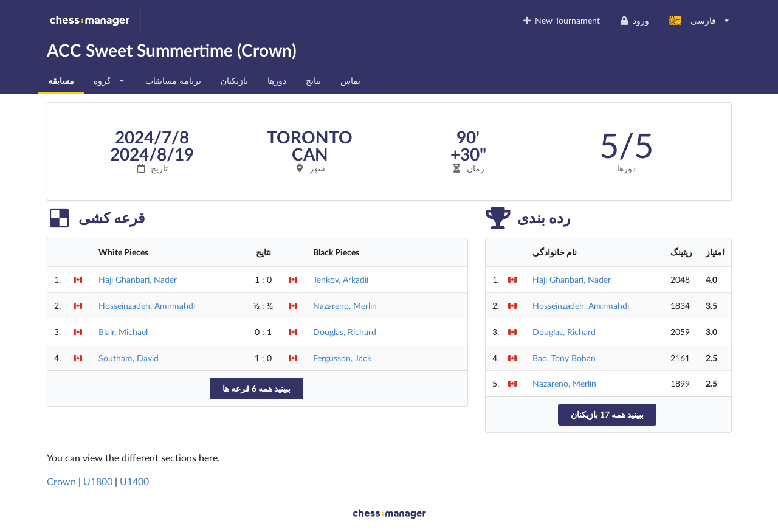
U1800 (98, 481)
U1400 (134, 481)
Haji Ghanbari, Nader (138, 279)
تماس (350, 81)
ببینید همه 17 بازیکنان (607, 414)
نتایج (313, 81)
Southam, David (129, 358)
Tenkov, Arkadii (341, 279)
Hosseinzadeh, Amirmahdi (147, 306)
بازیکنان (234, 81)
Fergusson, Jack (342, 358)
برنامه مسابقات (173, 81)
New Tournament (561, 20)
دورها (277, 81)
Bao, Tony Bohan (564, 358)
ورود (634, 20)
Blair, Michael (123, 332)
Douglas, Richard (345, 332)
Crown (61, 481)
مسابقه (61, 81)
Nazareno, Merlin (345, 306)
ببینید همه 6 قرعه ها (256, 388)
